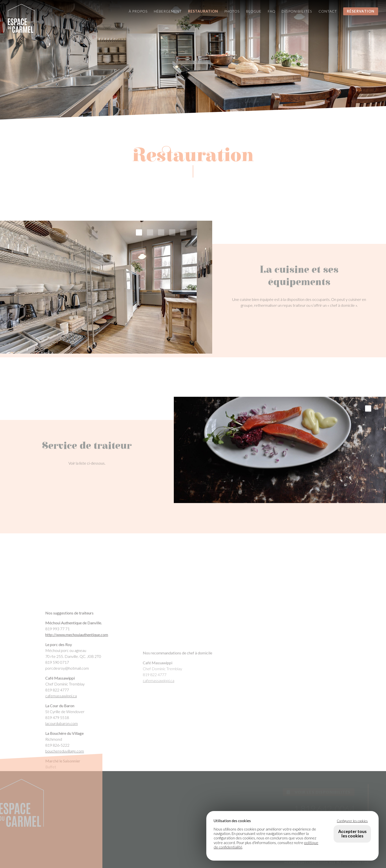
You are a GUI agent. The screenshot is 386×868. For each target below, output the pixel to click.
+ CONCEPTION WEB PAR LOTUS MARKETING (338, 862)
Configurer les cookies (352, 821)
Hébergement (168, 11)
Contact (328, 11)
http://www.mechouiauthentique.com (77, 743)
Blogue (254, 11)
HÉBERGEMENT (295, 862)
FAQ (272, 11)
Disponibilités (297, 11)
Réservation (361, 11)
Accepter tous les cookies (352, 834)
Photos (232, 11)
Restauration (203, 11)
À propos (138, 11)
